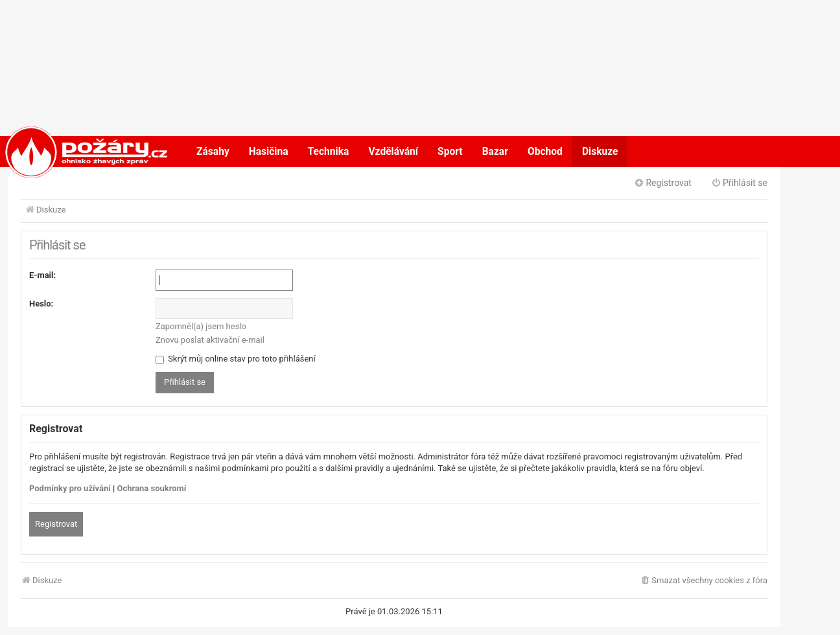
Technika (329, 152)
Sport (450, 152)
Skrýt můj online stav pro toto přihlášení (236, 359)
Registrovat (56, 524)
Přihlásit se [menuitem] (739, 183)
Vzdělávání (393, 152)
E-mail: (42, 275)
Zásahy (213, 152)
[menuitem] (704, 581)
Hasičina (269, 152)
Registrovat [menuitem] (663, 183)
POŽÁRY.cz (73, 152)
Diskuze (600, 152)
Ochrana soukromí (152, 488)
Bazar (495, 152)
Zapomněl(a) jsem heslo (201, 326)
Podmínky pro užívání (70, 488)
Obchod (545, 152)
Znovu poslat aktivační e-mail (210, 340)
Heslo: (41, 304)
